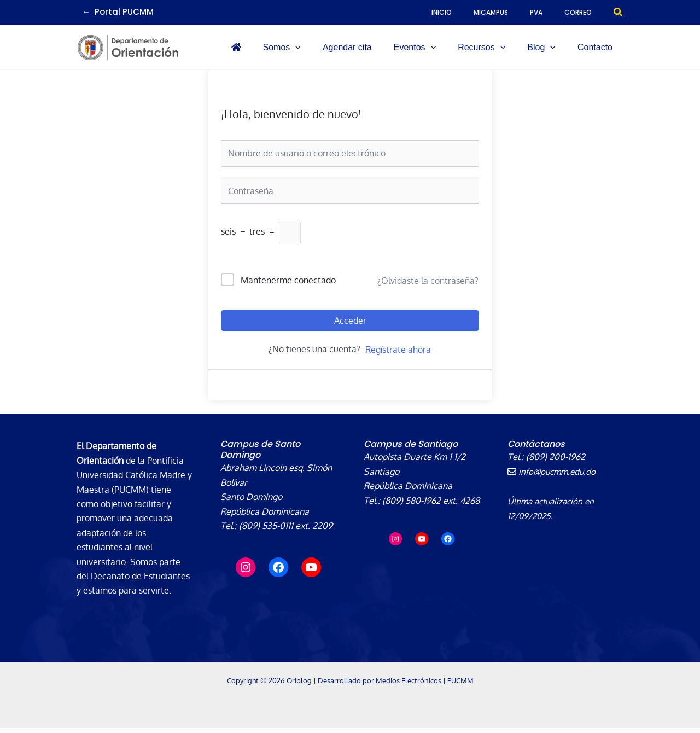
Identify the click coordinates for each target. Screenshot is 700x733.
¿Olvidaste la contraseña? (428, 285)
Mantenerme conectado (288, 285)
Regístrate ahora (398, 354)
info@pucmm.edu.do (553, 476)
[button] (619, 12)
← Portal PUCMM (118, 12)
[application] (355, 50)
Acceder (350, 325)
